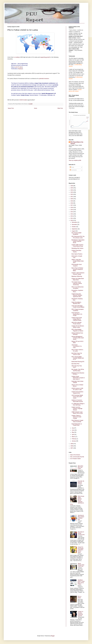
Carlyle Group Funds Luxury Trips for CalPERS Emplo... (77, 319)
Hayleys (20, 69)
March (74, 437)
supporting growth (45, 57)
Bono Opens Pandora (77, 254)
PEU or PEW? (80, 597)
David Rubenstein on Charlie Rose (77, 425)
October (74, 227)
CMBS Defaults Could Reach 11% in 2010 (77, 413)
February (74, 439)
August (74, 231)
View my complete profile (75, 160)
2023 (72, 192)
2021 (72, 197)
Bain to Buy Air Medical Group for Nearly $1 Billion (77, 269)
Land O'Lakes (19, 67)
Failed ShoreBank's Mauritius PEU (76, 303)
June (73, 430)
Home (36, 108)
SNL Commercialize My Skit (77, 457)
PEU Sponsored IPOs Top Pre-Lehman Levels (78, 237)
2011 (72, 218)
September (75, 229)
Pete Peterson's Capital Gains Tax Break (77, 421)
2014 (72, 212)
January (74, 441)
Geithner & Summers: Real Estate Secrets (77, 401)
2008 (72, 446)
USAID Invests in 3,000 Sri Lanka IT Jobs (77, 389)
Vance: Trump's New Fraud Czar (81, 565)
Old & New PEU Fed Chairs (80, 467)
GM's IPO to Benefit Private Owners (76, 323)
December (75, 222)
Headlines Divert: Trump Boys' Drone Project (81, 582)
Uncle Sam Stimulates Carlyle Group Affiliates (78, 306)
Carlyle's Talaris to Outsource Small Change (76, 417)
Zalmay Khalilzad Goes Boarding (77, 334)
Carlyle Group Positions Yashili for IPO (77, 392)
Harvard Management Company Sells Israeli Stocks (78, 338)
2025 (72, 188)
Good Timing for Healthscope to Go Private (77, 314)
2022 (72, 194)
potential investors (44, 79)
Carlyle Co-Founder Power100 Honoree (81, 614)
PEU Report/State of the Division (77, 143)
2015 (72, 210)
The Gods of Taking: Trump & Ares (81, 533)
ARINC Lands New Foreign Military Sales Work (78, 261)
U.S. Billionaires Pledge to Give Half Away (78, 404)
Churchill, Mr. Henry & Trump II (81, 482)
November (75, 225)
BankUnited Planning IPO (78, 362)
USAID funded (23, 100)
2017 (72, 205)
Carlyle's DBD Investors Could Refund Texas (77, 245)
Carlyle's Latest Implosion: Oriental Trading (78, 273)
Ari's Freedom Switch (75, 459)
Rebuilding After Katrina (77, 248)
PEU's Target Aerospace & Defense (78, 310)
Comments (73, 170)
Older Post (60, 108)
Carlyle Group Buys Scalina (76, 251)
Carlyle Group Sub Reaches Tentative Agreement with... (77, 295)
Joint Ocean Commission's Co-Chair (77, 346)
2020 (72, 199)
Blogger (53, 636)
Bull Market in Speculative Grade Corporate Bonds (78, 241)
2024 (72, 190)
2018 (72, 203)
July (73, 428)
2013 (72, 214)
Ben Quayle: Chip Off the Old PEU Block (78, 370)
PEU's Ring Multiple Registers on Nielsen (77, 330)
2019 (72, 201)
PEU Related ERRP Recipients (76, 234)
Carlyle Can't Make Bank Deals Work (78, 279)
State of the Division (75, 455)
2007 (72, 448)
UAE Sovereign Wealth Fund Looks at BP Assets (77, 397)
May (73, 432)
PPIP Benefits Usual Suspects (77, 265)
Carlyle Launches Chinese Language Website (77, 409)
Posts (72, 167)
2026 (72, 186)
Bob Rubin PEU (75, 364)
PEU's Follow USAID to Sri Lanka (77, 350)
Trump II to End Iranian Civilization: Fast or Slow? (81, 550)
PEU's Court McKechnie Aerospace (78, 288)
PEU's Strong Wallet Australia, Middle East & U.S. (78, 358)
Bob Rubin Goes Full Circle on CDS (77, 354)
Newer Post (11, 108)
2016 (72, 207)
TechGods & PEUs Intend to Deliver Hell (81, 517)
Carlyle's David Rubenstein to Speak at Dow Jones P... (78, 378)
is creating (17, 57)
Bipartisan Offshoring (77, 276)
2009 (72, 444)
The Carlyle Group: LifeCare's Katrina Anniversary (77, 283)
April (73, 435)
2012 (72, 216)
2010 (72, 220)
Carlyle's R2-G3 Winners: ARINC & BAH (78, 327)
